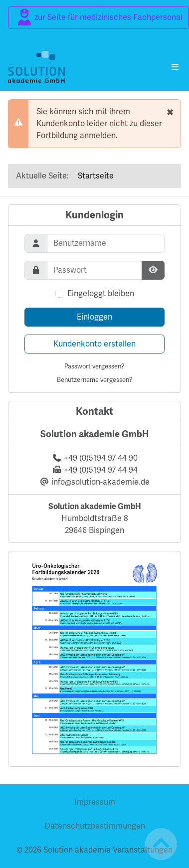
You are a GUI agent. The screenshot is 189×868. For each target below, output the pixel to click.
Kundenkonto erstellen (94, 344)
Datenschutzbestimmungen (95, 826)
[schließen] (170, 112)
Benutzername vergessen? (95, 380)
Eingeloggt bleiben (101, 293)
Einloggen (94, 317)
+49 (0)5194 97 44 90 (101, 458)
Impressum (95, 802)
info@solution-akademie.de (100, 482)
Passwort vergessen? (94, 366)
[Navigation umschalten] (175, 67)
